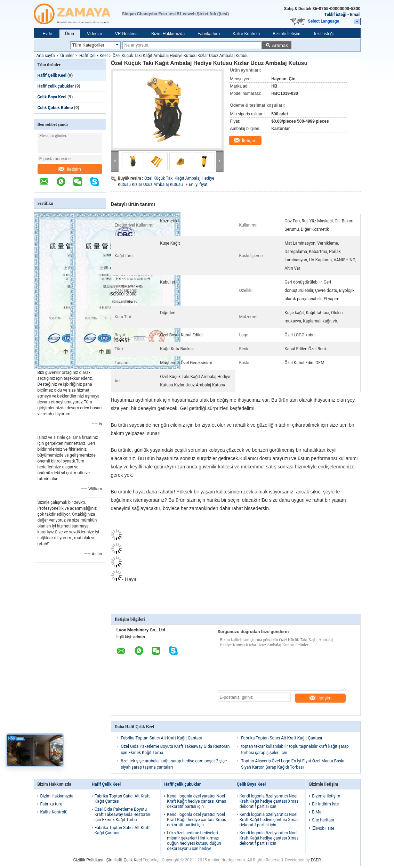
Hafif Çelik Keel (93, 56)
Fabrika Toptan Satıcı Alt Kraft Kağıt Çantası (162, 738)
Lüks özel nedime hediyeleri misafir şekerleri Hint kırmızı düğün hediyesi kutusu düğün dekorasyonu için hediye (194, 841)
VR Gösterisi (127, 34)
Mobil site (323, 828)
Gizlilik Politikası (88, 860)
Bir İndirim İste (325, 804)
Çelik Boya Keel (52, 97)
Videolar (95, 34)
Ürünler (67, 56)
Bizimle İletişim (286, 34)
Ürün (70, 34)
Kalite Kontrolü (246, 34)
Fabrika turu (209, 34)
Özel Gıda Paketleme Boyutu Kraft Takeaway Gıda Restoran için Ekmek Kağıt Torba (122, 814)
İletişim (70, 169)
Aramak (280, 45)
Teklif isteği (335, 15)
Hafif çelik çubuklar (56, 86)
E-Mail (318, 812)
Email (355, 15)
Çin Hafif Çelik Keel (124, 860)
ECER (316, 860)
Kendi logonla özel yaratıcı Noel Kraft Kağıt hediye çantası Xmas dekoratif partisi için (196, 801)
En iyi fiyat (198, 185)
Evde (47, 34)
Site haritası (323, 820)
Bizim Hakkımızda (168, 34)
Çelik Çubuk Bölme (55, 108)
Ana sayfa (46, 56)
